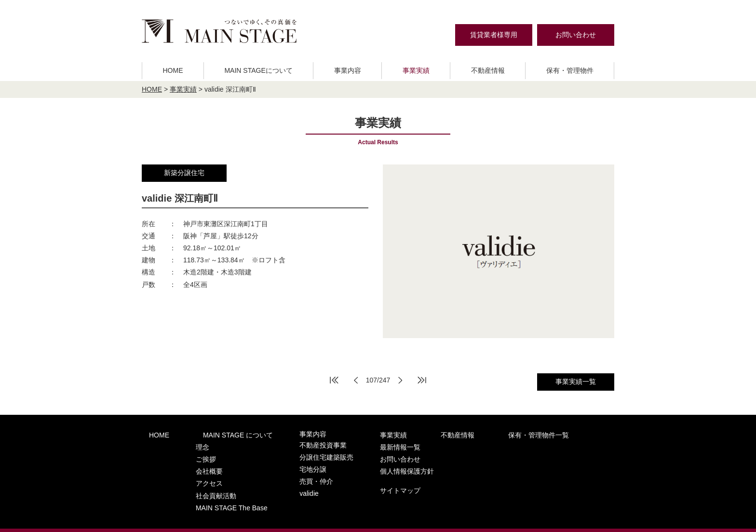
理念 (188, 444)
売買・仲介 (286, 472)
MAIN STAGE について (216, 434)
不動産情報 (488, 70)
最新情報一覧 (540, 434)
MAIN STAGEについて (258, 70)
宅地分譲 (283, 463)
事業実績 (416, 70)
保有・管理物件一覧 (470, 434)
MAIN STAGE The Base (215, 491)
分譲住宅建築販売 (296, 453)
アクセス (194, 472)
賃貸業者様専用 (494, 35)
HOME (173, 70)
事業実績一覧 (576, 382)
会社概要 (194, 463)
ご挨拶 (191, 453)
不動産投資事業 (292, 444)
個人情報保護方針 (546, 454)
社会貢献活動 (200, 482)
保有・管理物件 (570, 70)
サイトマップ (540, 472)
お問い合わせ (576, 35)
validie (279, 482)
